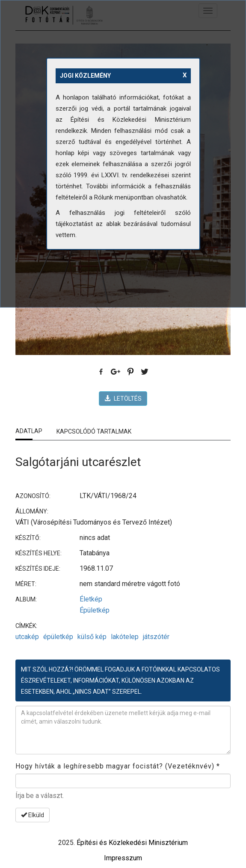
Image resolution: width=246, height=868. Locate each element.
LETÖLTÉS (123, 399)
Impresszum (123, 858)
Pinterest (130, 372)
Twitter (145, 372)
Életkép (91, 599)
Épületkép (95, 610)
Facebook (101, 372)
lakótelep (125, 637)
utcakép (27, 637)
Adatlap (29, 431)
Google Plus (116, 372)
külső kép (92, 637)
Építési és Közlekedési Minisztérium (132, 843)
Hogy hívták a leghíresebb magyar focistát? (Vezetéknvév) (118, 766)
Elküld (33, 815)
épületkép (58, 637)
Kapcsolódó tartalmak (94, 431)
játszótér (156, 637)
